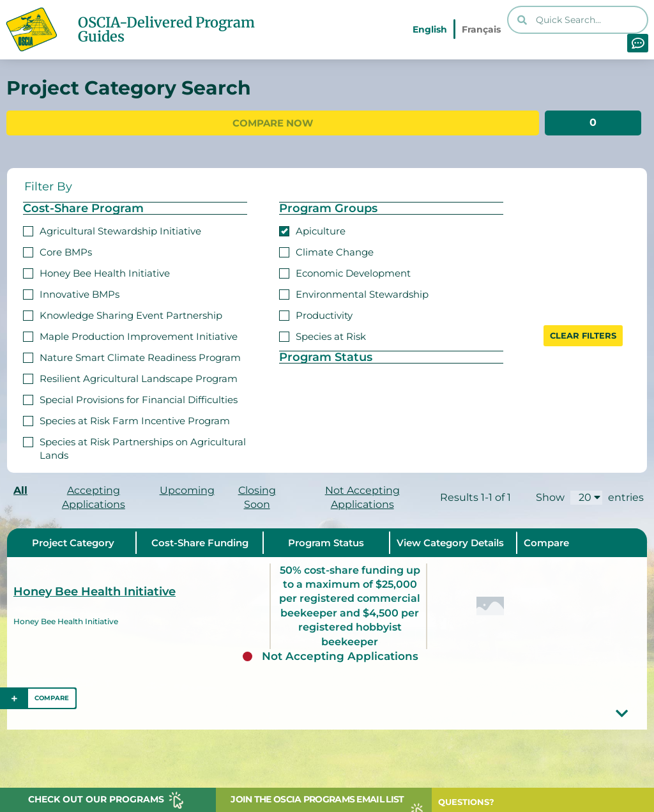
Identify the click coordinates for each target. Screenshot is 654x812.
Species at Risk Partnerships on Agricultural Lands (134, 447)
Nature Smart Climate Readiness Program (132, 356)
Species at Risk (323, 335)
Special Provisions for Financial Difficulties (130, 398)
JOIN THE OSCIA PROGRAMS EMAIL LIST (317, 799)
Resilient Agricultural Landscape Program (130, 377)
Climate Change (326, 251)
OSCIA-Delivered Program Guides (166, 29)
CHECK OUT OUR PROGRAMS (96, 799)
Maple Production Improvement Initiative (130, 335)
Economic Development (345, 272)
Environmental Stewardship (354, 293)
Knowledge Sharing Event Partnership (123, 314)
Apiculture (312, 230)
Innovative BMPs (71, 293)
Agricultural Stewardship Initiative (112, 230)
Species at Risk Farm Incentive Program (126, 419)
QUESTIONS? (466, 802)
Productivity (316, 314)
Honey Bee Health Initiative (96, 272)
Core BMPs (57, 251)
